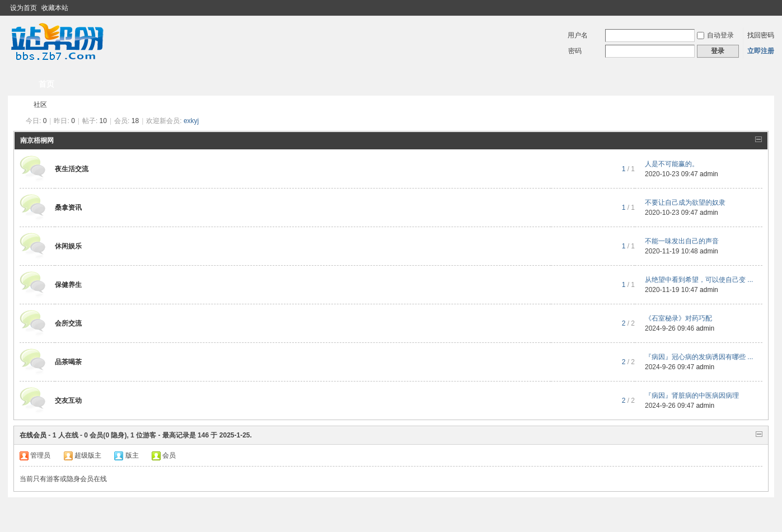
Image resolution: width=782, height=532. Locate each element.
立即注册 (761, 51)
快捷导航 (737, 84)
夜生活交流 (72, 169)
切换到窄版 (768, 8)
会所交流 (68, 323)
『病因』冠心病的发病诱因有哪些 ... (699, 357)
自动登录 (715, 35)
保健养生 (68, 285)
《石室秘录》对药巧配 (678, 318)
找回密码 (761, 35)
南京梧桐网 (37, 140)
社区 (40, 105)
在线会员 (33, 435)
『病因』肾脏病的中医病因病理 (692, 396)
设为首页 (24, 8)
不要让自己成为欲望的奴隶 (685, 203)
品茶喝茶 (68, 362)
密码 (575, 51)
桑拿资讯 (68, 208)
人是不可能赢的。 (672, 164)
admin (709, 174)
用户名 (578, 35)
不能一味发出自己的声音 (682, 241)
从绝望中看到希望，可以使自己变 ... (699, 280)
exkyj (191, 121)
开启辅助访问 (758, 8)
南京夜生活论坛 (18, 105)
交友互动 (68, 401)
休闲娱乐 (68, 246)
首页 (46, 84)
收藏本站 (55, 8)
